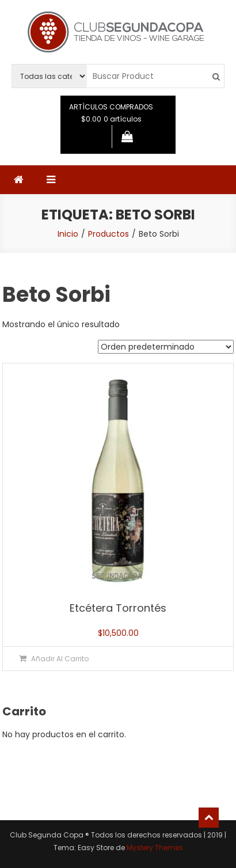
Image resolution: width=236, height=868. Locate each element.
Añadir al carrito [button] (60, 659)
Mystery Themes (155, 848)
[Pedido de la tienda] (166, 347)
